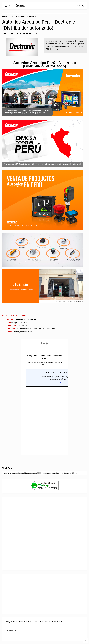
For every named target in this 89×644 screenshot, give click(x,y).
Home (5, 17)
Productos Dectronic (18, 17)
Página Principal (11, 630)
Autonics (32, 17)
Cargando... (44, 397)
